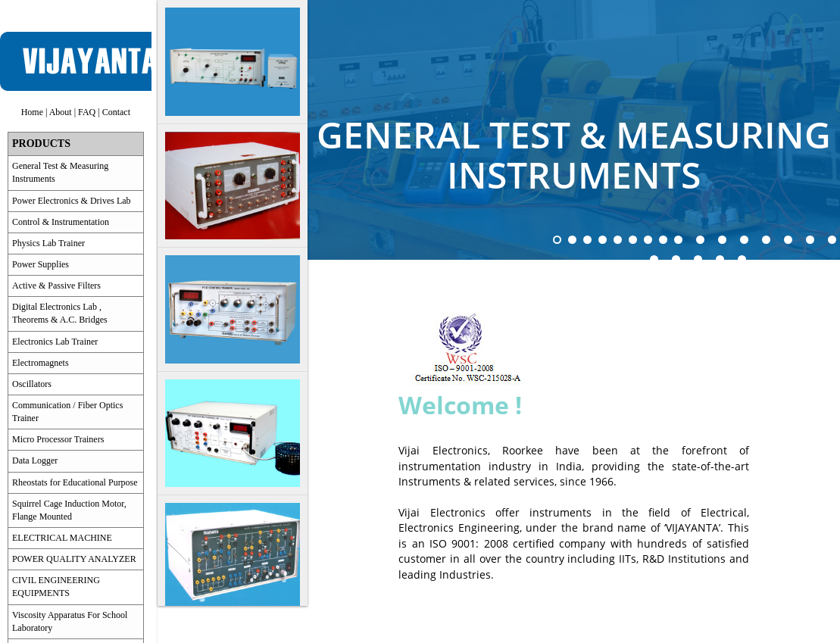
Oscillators (32, 384)
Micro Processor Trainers (58, 439)
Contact (116, 112)
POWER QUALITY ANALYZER (74, 559)
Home (32, 112)
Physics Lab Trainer (48, 243)
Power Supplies (41, 264)
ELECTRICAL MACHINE (62, 538)
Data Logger (35, 460)
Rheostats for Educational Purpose (75, 482)
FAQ (87, 112)
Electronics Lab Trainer (55, 342)
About (61, 112)
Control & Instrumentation (61, 222)
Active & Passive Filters (56, 286)
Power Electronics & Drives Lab (72, 201)
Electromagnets (41, 363)
